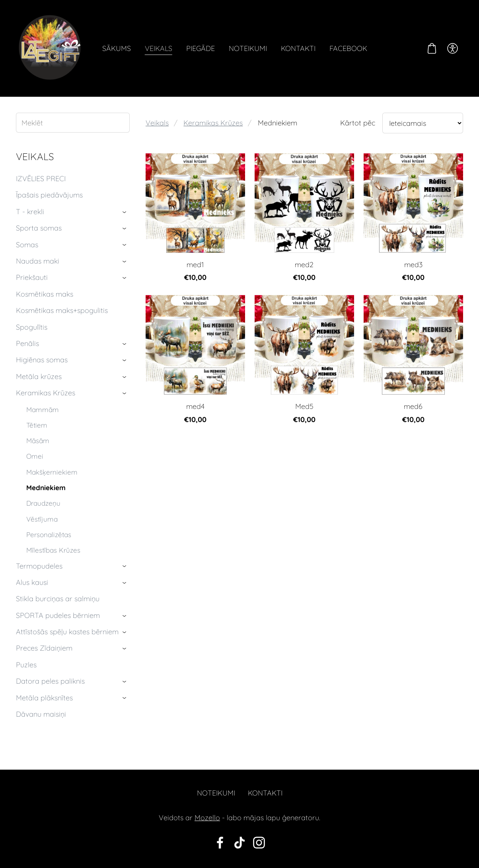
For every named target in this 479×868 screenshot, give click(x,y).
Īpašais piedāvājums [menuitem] (49, 195)
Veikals (157, 123)
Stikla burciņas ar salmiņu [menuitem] (58, 599)
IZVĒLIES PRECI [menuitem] (41, 179)
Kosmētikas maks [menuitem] (45, 294)
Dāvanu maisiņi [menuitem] (41, 714)
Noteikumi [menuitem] (248, 48)
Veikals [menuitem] (159, 48)
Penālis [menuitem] (27, 343)
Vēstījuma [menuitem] (42, 519)
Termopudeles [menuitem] (39, 566)
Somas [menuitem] (27, 245)
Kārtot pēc (358, 123)
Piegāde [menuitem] (201, 48)
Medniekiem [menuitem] (46, 488)
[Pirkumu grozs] (432, 48)
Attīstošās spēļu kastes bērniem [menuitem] (67, 632)
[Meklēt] (73, 123)
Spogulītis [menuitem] (32, 327)
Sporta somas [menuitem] (39, 228)
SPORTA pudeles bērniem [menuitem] (58, 615)
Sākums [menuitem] (117, 48)
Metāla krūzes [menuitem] (39, 376)
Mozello (207, 818)
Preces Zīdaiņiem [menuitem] (44, 648)
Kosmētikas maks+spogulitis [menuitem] (62, 310)
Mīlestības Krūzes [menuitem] (53, 550)
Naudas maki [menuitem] (38, 261)
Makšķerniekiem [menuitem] (52, 472)
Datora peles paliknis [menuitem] (50, 681)
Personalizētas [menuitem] (49, 535)
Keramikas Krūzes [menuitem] (46, 393)
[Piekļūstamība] (453, 48)
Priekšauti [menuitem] (32, 277)
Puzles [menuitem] (26, 665)
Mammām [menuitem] (43, 410)
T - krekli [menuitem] (30, 212)
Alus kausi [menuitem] (32, 582)
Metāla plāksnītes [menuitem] (44, 698)
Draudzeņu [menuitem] (43, 503)
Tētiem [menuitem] (37, 425)
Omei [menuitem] (35, 456)
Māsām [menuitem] (38, 441)
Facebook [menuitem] (348, 48)
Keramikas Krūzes (213, 123)
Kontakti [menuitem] (298, 48)
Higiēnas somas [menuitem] (42, 360)
